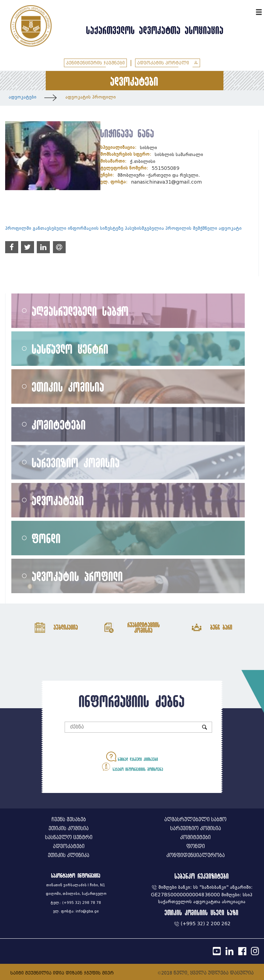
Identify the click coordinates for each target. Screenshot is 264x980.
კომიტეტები (59, 425)
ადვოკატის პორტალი (168, 63)
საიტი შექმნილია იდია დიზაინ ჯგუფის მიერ (62, 973)
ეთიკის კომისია (68, 387)
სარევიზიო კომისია (76, 462)
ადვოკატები (23, 97)
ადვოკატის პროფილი (91, 97)
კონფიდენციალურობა (196, 855)
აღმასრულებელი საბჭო (80, 311)
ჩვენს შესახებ (69, 820)
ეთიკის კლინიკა (69, 855)
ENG (250, 11)
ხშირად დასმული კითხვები (132, 757)
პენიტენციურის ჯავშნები (95, 63)
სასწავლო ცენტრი (70, 349)
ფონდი (46, 538)
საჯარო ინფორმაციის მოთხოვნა (132, 767)
